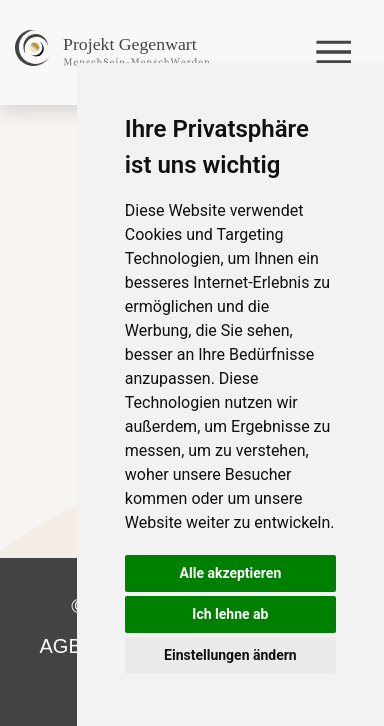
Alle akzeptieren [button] (231, 573)
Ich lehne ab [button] (230, 614)
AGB (61, 646)
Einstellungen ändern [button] (230, 655)
